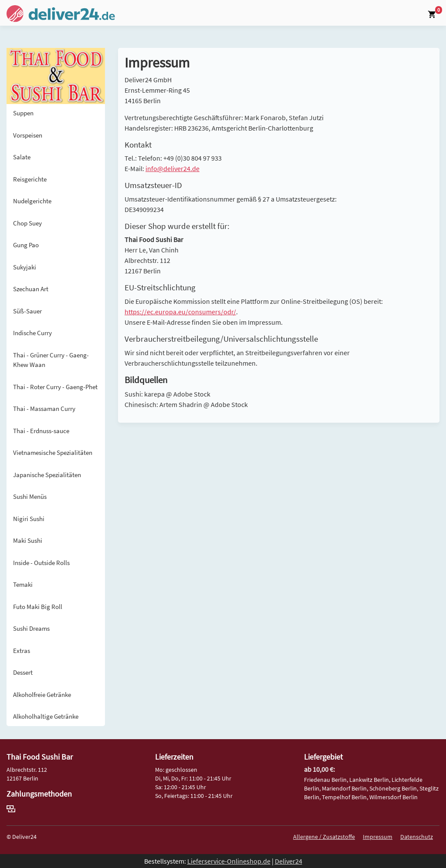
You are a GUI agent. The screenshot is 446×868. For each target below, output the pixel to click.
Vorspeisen (28, 135)
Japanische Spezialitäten (47, 475)
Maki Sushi (28, 540)
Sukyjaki (25, 267)
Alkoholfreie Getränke (42, 695)
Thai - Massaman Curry (44, 409)
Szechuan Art (31, 289)
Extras (22, 651)
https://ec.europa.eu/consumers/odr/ (180, 312)
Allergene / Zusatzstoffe (324, 837)
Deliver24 (289, 861)
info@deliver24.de (172, 168)
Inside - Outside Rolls (41, 563)
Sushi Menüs (30, 496)
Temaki (23, 584)
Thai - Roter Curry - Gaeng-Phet (55, 387)
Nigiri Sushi (29, 519)
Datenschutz (417, 837)
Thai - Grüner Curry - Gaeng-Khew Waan (51, 360)
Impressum (378, 837)
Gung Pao (26, 245)
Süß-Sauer (27, 311)
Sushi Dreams (31, 628)
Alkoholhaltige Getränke (46, 716)
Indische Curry (32, 333)
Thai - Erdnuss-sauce (41, 431)
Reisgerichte (30, 179)
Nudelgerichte (32, 201)
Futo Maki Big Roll (38, 607)
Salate (22, 157)
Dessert (23, 672)
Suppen (23, 113)
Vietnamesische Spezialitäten (53, 453)
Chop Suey (27, 223)
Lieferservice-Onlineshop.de (229, 861)
